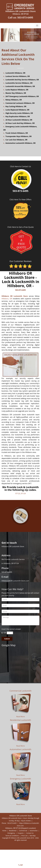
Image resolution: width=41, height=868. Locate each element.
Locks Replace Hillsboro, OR (17, 90)
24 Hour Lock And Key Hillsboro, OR (20, 123)
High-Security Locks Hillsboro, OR (19, 113)
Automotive (34, 831)
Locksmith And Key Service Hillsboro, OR (22, 80)
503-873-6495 (25, 17)
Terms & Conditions (12, 836)
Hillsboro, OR (7, 299)
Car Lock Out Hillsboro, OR (16, 140)
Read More (20, 717)
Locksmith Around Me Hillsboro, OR (20, 86)
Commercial (23, 831)
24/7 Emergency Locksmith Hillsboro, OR (22, 96)
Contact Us (30, 833)
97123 (18, 494)
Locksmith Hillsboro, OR (15, 73)
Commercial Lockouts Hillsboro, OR (20, 103)
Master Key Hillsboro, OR (16, 93)
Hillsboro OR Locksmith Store (15, 296)
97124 (23, 494)
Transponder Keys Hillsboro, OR (19, 136)
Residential (13, 831)
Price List (24, 836)
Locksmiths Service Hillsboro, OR (19, 83)
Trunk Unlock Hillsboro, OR (17, 133)
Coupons (21, 833)
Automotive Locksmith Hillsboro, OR (20, 143)
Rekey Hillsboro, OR (14, 100)
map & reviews (26, 821)
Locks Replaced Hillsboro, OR (17, 110)
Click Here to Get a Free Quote (20, 227)
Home (4, 831)
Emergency (11, 833)
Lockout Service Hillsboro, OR (18, 76)
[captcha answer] (10, 633)
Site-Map (33, 836)
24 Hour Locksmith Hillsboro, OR (19, 120)
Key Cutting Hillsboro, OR (16, 106)
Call (21, 865)
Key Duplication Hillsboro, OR (18, 116)
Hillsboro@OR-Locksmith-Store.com (15, 581)
